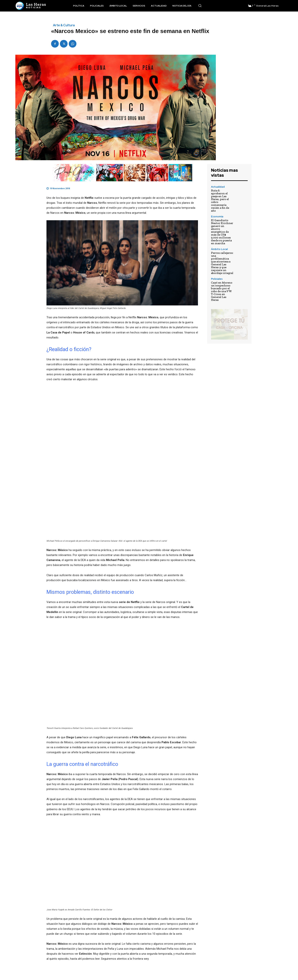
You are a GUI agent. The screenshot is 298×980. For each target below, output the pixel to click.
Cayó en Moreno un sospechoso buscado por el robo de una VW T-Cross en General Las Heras (222, 291)
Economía (217, 217)
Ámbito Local (219, 249)
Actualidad (218, 187)
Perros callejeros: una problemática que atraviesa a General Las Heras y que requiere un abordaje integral (222, 263)
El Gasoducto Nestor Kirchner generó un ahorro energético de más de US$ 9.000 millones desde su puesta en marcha (222, 232)
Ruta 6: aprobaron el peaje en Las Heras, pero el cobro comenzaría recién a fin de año (220, 201)
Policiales (217, 279)
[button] (200, 6)
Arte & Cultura (64, 25)
